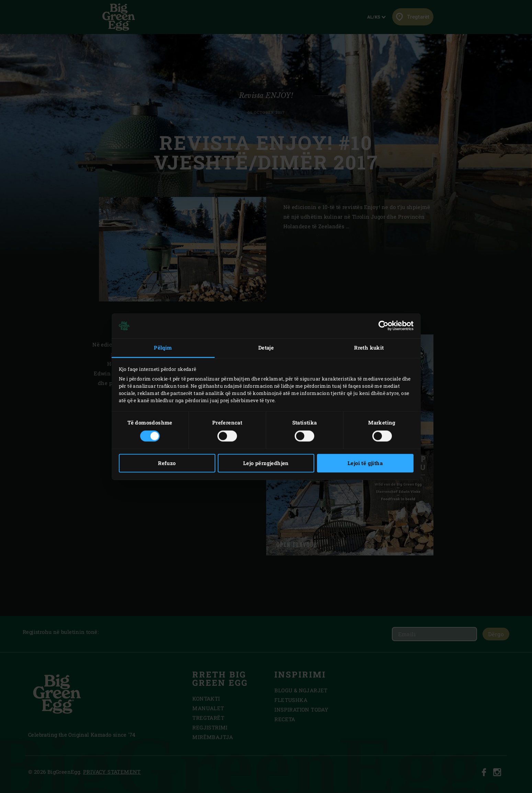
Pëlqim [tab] (163, 348)
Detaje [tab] (266, 348)
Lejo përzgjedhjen (266, 463)
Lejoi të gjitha (365, 463)
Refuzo (167, 463)
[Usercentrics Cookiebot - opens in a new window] (383, 326)
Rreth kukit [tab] (369, 348)
